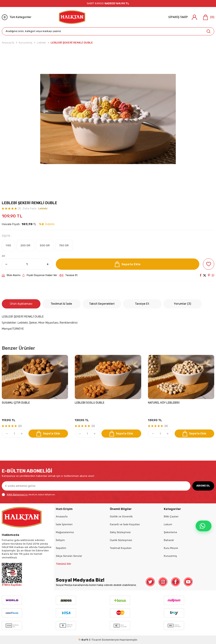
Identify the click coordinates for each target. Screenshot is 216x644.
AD (4, 256)
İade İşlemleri (64, 524)
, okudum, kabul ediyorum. (29, 495)
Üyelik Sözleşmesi (121, 540)
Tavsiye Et (68, 275)
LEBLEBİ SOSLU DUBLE (90, 403)
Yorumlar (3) (182, 304)
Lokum (168, 524)
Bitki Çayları (171, 516)
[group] (108, 119)
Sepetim (61, 548)
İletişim (60, 540)
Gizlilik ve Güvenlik (121, 516)
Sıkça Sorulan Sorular (69, 556)
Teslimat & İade (61, 304)
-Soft (84, 640)
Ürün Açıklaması (21, 304)
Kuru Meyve (171, 548)
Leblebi (41, 43)
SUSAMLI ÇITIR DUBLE (16, 403)
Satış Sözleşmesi (120, 532)
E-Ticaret (95, 640)
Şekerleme (170, 532)
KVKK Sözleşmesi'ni (17, 494)
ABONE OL (203, 486)
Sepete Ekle (128, 264)
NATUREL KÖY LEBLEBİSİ (164, 403)
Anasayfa (8, 43)
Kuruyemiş (26, 43)
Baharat (169, 540)
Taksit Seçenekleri (102, 304)
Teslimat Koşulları (121, 548)
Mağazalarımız (65, 532)
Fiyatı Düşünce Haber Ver (40, 275)
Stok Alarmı (11, 275)
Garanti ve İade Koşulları (125, 524)
